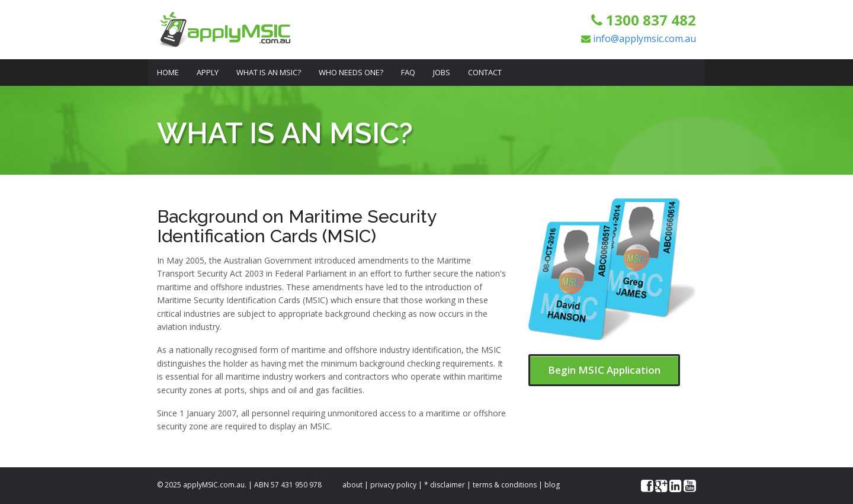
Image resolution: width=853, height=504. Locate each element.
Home (168, 72)
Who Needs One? (351, 72)
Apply (208, 72)
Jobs (442, 72)
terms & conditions (505, 485)
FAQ (408, 72)
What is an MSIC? (269, 72)
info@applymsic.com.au (644, 38)
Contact (485, 72)
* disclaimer (445, 485)
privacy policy (393, 485)
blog (552, 485)
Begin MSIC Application (604, 370)
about (352, 485)
